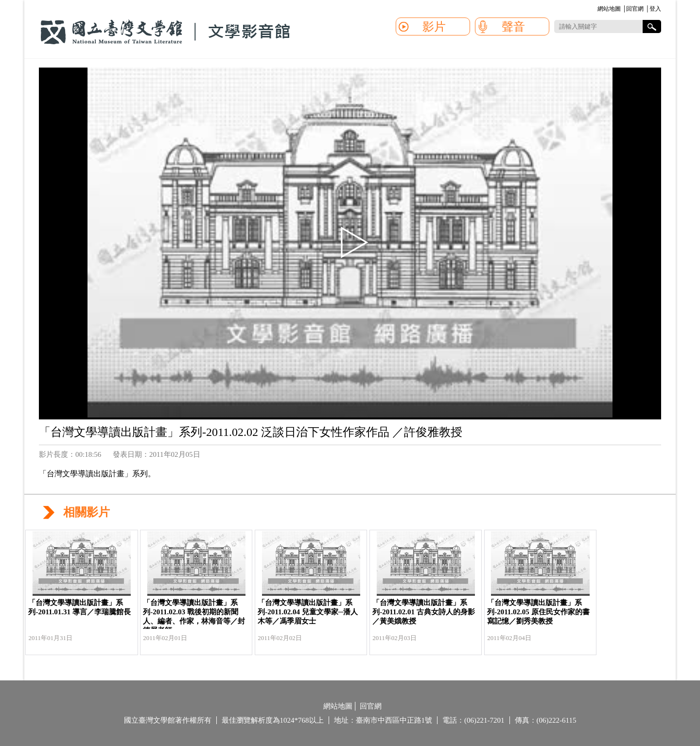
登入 (655, 9)
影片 (434, 27)
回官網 (635, 9)
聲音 (513, 27)
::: (596, 9)
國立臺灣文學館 (165, 32)
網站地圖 (609, 9)
